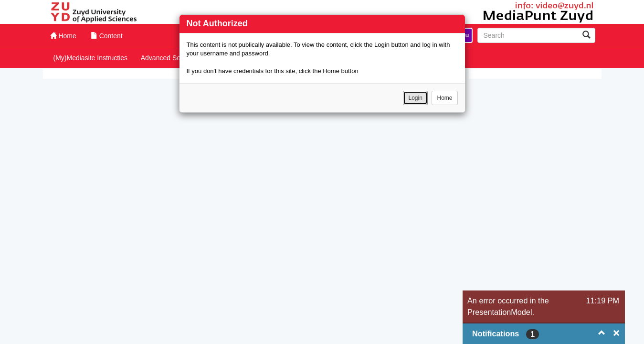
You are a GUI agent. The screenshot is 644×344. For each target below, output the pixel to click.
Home (444, 98)
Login (415, 98)
